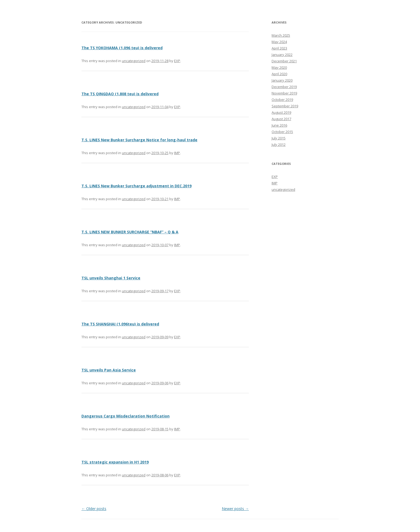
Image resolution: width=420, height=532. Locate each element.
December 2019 (284, 87)
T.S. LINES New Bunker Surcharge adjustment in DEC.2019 (136, 186)
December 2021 (284, 61)
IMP (177, 153)
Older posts (94, 509)
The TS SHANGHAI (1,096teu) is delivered (120, 324)
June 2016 (279, 125)
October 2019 (282, 100)
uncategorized (134, 61)
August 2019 (281, 112)
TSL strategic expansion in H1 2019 (115, 462)
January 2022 (282, 55)
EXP (177, 61)
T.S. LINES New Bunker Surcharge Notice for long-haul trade (139, 140)
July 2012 (279, 145)
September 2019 (285, 106)
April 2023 (279, 48)
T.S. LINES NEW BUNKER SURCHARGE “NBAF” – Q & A (130, 232)
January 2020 (282, 80)
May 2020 (279, 67)
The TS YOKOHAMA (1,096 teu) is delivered (122, 48)
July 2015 (279, 138)
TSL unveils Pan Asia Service (109, 370)
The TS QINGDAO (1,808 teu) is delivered (120, 94)
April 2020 (279, 74)
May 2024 (279, 42)
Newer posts (235, 509)
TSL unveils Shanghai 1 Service (111, 278)
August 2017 (281, 119)
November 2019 (284, 93)
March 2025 (281, 35)
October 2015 (282, 132)
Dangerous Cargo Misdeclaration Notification (125, 416)
